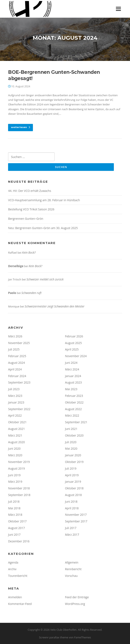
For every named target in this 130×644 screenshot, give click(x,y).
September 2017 (76, 521)
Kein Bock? (29, 252)
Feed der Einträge (77, 597)
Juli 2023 (14, 389)
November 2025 (19, 343)
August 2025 (73, 343)
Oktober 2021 (17, 422)
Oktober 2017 (17, 521)
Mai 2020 (71, 448)
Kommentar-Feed (20, 604)
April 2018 (72, 508)
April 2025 (72, 349)
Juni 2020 (14, 448)
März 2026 (15, 336)
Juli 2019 (71, 468)
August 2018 (73, 495)
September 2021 (76, 422)
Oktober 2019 (74, 462)
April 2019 (72, 475)
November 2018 (19, 488)
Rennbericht (73, 569)
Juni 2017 (14, 535)
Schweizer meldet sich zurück (45, 279)
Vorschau (71, 576)
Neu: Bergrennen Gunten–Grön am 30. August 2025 (43, 228)
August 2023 (73, 382)
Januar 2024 (73, 376)
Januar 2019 (73, 482)
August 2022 (73, 409)
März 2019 (15, 482)
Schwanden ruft (32, 293)
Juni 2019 (14, 475)
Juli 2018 (14, 502)
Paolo (12, 293)
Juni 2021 (71, 429)
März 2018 (15, 515)
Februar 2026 (74, 336)
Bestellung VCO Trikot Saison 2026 (31, 209)
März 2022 (72, 415)
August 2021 (16, 429)
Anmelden (15, 597)
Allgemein (72, 562)
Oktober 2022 (74, 402)
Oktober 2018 (74, 488)
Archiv (12, 569)
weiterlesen (20, 127)
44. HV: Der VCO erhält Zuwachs (30, 191)
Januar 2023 (16, 402)
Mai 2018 (14, 508)
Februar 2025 (17, 356)
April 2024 (15, 369)
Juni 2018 (71, 502)
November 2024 (76, 356)
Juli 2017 (71, 528)
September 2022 (19, 409)
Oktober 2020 (74, 435)
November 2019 (19, 462)
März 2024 (72, 369)
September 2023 (19, 382)
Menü (118, 9)
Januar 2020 (73, 455)
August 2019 (16, 468)
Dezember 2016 (19, 541)
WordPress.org (75, 604)
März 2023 (15, 396)
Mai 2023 (71, 389)
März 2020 (15, 455)
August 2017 (16, 528)
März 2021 (15, 435)
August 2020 (16, 442)
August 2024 (16, 363)
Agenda (13, 562)
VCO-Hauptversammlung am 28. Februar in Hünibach (44, 200)
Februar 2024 (17, 376)
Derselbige (16, 266)
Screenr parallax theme (54, 637)
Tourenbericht (18, 576)
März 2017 (72, 535)
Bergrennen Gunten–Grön (26, 219)
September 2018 (19, 495)
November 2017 (76, 515)
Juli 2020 (71, 442)
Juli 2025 (14, 349)
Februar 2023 (74, 396)
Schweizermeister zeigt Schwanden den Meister (55, 306)
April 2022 (15, 415)
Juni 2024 (71, 363)
